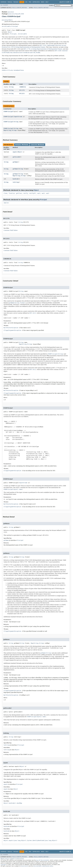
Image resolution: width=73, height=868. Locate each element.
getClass (19, 193)
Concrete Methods (37, 145)
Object (10, 32)
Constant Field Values (11, 230)
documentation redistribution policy (43, 866)
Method (24, 8)
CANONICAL (23, 87)
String (11, 87)
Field (14, 8)
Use (26, 2)
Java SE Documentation (43, 860)
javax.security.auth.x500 (16, 14)
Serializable (6, 26)
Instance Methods (22, 145)
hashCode (16, 179)
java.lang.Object (7, 20)
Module (10, 2)
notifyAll (33, 193)
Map (5, 130)
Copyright (3, 865)
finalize (12, 193)
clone (5, 193)
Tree (30, 2)
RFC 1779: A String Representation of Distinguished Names (43, 49)
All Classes (4, 5)
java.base (11, 12)
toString (16, 182)
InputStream (18, 117)
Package (16, 2)
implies (6, 203)
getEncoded (16, 157)
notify (26, 193)
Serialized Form (19, 70)
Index (43, 2)
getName (15, 162)
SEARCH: (51, 5)
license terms (25, 866)
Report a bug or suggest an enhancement (12, 859)
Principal (15, 26)
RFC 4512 (33, 313)
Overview (3, 2)
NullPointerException (11, 328)
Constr (19, 8)
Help (47, 2)
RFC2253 (22, 94)
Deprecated (36, 2)
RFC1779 (22, 90)
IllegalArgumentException (12, 330)
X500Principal (8, 112)
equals (15, 152)
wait (39, 193)
